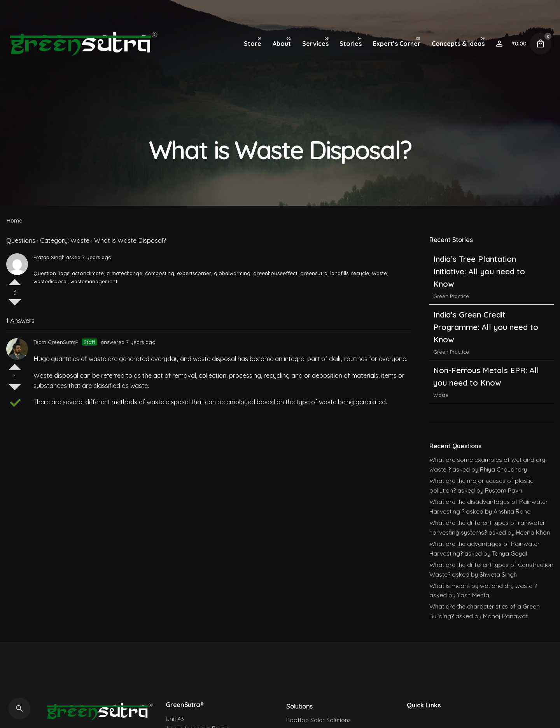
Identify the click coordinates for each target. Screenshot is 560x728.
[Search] (19, 709)
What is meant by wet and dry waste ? (483, 586)
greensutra (314, 273)
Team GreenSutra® (56, 342)
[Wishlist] (499, 44)
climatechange (124, 273)
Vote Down (15, 305)
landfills (339, 273)
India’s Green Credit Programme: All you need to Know (486, 327)
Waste (379, 273)
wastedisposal (51, 281)
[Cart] (541, 44)
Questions (21, 240)
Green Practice (451, 296)
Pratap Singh (49, 257)
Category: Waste (65, 240)
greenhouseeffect (275, 273)
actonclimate (88, 273)
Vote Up (15, 279)
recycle (360, 273)
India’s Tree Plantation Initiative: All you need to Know (479, 271)
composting (160, 273)
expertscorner (194, 273)
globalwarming (232, 273)
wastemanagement (94, 281)
